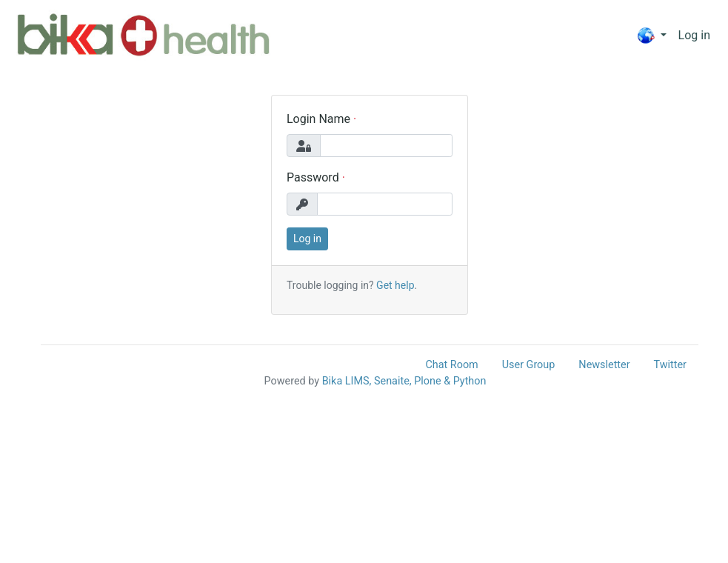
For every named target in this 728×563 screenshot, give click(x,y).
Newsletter (604, 365)
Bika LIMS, (347, 381)
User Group (529, 365)
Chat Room (451, 365)
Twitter (670, 365)
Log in (694, 35)
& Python (465, 381)
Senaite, (393, 381)
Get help (395, 285)
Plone (427, 381)
